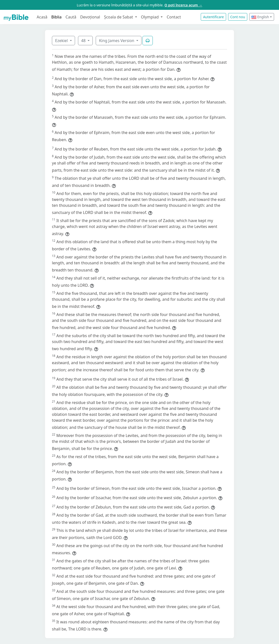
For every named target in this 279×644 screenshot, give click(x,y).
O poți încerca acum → (183, 5)
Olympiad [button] (150, 17)
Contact (174, 17)
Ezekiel (62, 41)
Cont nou (238, 17)
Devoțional (90, 17)
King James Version (117, 41)
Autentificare (213, 17)
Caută (71, 17)
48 (84, 41)
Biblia (57, 17)
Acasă (42, 17)
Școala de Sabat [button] (119, 17)
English (260, 17)
